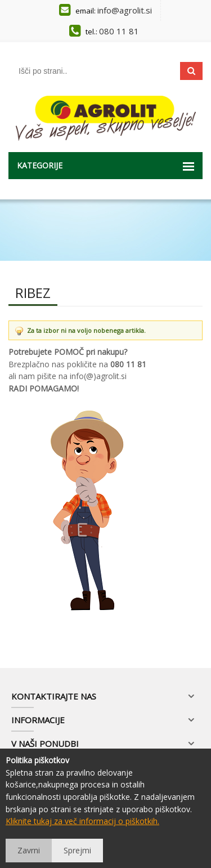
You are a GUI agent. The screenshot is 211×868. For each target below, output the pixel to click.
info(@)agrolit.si (98, 376)
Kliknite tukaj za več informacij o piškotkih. (82, 821)
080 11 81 (119, 31)
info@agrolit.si (125, 10)
